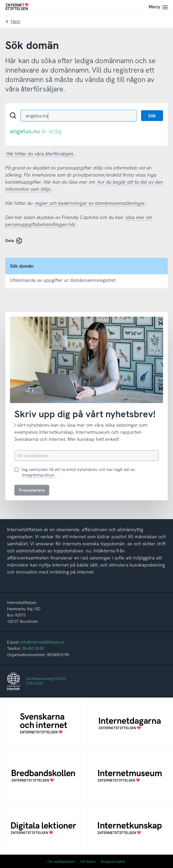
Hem (16, 21)
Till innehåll (0, 0)
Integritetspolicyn (38, 475)
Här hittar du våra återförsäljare (40, 154)
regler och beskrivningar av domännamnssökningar (90, 203)
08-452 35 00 (33, 649)
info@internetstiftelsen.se (42, 642)
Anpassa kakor (113, 861)
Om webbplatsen (61, 861)
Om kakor (88, 861)
